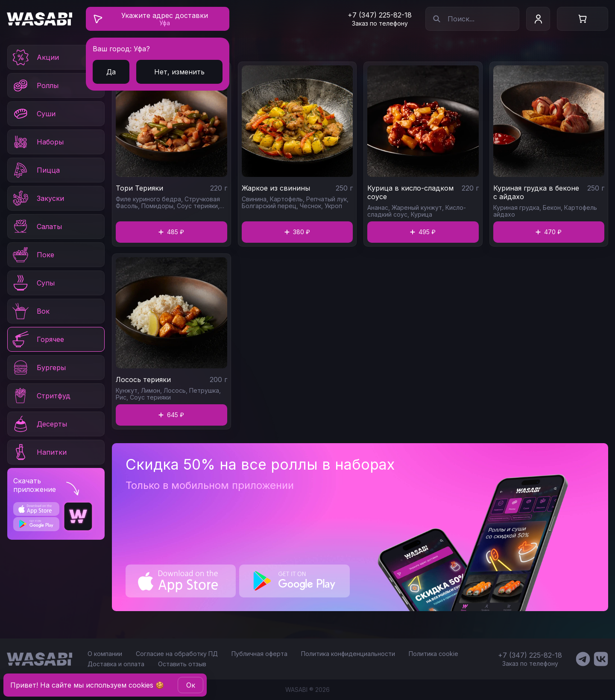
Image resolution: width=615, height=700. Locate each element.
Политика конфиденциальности (348, 654)
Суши (33, 114)
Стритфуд (41, 396)
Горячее (38, 339)
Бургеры (38, 368)
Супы (33, 283)
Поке (33, 255)
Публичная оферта (259, 654)
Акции (35, 57)
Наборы (37, 142)
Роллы (35, 85)
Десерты (39, 424)
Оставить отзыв (182, 664)
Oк (191, 685)
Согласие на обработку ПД (177, 654)
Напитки (39, 452)
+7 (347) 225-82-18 (380, 15)
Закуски (38, 198)
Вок (30, 311)
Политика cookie (433, 654)
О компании (105, 654)
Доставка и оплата (116, 664)
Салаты (37, 226)
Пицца (35, 170)
